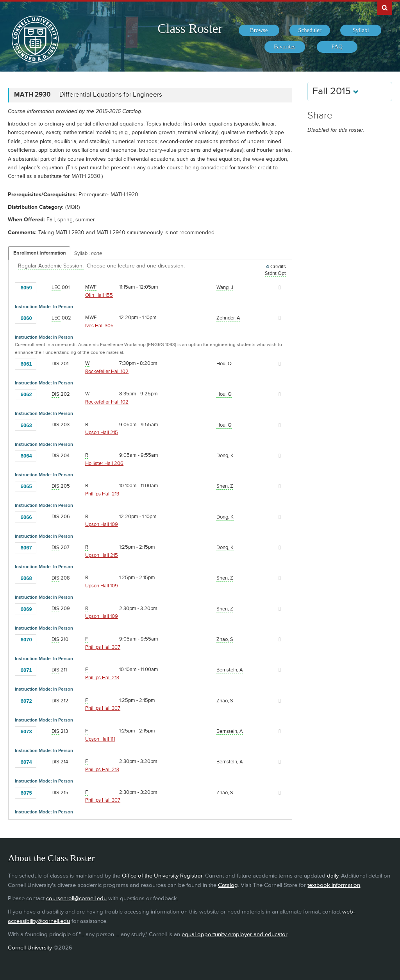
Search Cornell (385, 7)
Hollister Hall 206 (104, 463)
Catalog (228, 885)
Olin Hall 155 (99, 295)
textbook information (334, 885)
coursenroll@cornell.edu (76, 898)
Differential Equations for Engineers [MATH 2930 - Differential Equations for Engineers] (111, 95)
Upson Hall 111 (100, 739)
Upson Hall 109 (102, 524)
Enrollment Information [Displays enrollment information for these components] (40, 253)
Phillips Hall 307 (103, 647)
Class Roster (190, 29)
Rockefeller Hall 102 (107, 372)
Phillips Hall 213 (102, 494)
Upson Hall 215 (102, 433)
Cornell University (30, 948)
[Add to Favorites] (44, 287)
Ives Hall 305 (99, 326)
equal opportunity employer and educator (234, 934)
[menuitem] (259, 31)
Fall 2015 (336, 91)
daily (333, 876)
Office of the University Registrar (162, 876)
